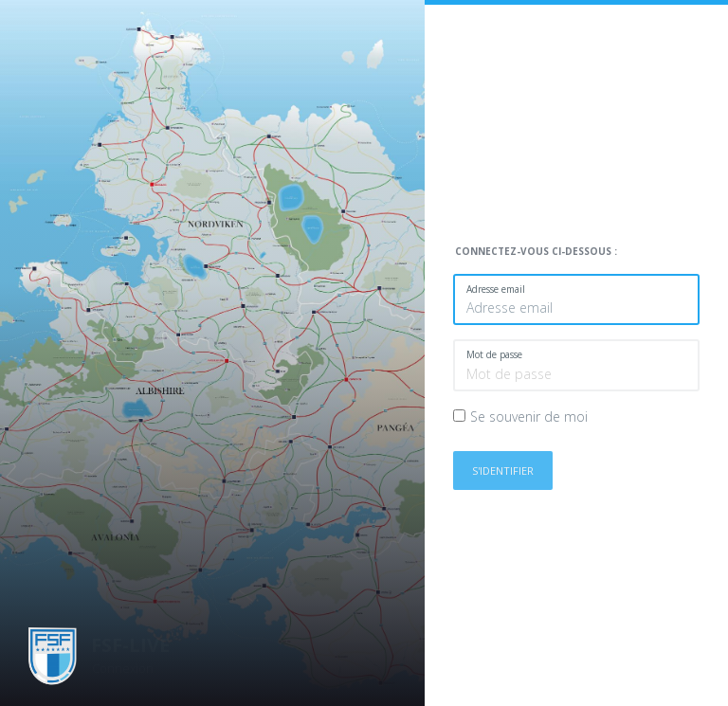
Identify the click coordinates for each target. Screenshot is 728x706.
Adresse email (496, 289)
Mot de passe (494, 354)
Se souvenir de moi (529, 416)
